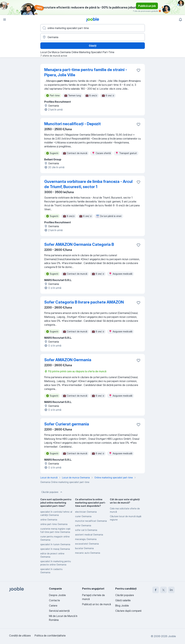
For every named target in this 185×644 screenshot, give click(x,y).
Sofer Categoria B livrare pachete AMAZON (84, 302)
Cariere (53, 606)
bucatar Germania (84, 548)
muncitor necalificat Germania (91, 521)
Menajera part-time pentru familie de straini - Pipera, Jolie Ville (86, 72)
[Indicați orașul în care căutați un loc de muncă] (93, 37)
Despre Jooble (57, 595)
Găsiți (93, 46)
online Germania (49, 520)
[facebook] (156, 590)
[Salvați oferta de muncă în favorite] (138, 70)
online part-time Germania (54, 524)
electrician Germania (86, 512)
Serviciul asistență (59, 611)
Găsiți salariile (123, 600)
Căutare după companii (128, 611)
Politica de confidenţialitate (50, 636)
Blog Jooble (122, 606)
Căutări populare (52, 492)
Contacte (54, 600)
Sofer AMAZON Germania (68, 360)
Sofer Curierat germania (67, 424)
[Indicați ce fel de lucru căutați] (93, 28)
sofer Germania (83, 525)
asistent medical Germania (89, 535)
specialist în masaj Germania (55, 549)
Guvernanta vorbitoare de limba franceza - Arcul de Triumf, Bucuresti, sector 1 (88, 184)
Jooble (172, 636)
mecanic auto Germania (88, 553)
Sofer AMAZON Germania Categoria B (79, 244)
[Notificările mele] (180, 20)
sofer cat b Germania (86, 530)
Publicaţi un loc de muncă (97, 604)
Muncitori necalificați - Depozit (72, 124)
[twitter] (163, 590)
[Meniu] (5, 20)
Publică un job (147, 6)
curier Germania (83, 516)
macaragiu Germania (86, 539)
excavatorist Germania (87, 544)
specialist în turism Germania (55, 544)
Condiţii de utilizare (20, 636)
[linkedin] (171, 590)
